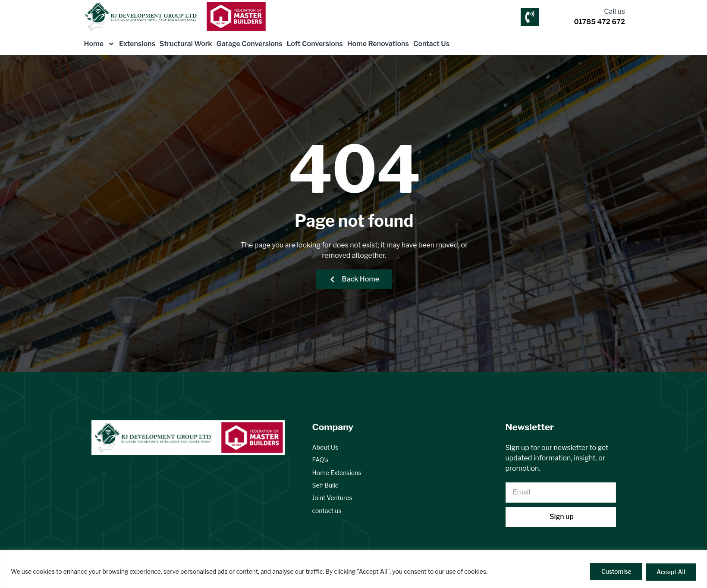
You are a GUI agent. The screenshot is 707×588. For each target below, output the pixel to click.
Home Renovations (378, 44)
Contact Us (431, 44)
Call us (614, 11)
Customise (614, 572)
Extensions (137, 44)
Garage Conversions (250, 44)
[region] (353, 569)
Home (100, 44)
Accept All (670, 572)
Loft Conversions (315, 44)
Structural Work (186, 44)
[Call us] (530, 17)
